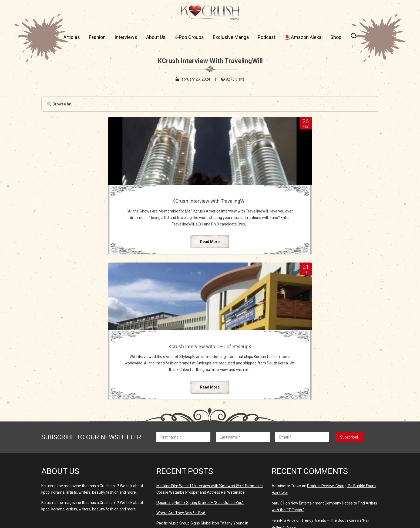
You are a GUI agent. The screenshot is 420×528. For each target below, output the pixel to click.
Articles (72, 37)
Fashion (97, 37)
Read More (153, 261)
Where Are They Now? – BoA (181, 393)
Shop (336, 37)
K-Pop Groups (189, 37)
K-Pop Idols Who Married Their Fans (319, 456)
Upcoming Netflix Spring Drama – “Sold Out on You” (200, 382)
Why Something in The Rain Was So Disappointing (332, 446)
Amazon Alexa (303, 37)
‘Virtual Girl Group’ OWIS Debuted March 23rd (194, 480)
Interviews (126, 37)
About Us (156, 37)
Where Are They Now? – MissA (183, 453)
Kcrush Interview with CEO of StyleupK (267, 204)
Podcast (267, 37)
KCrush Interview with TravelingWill (153, 201)
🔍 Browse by (59, 104)
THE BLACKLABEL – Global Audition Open (335, 418)
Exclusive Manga (231, 37)
